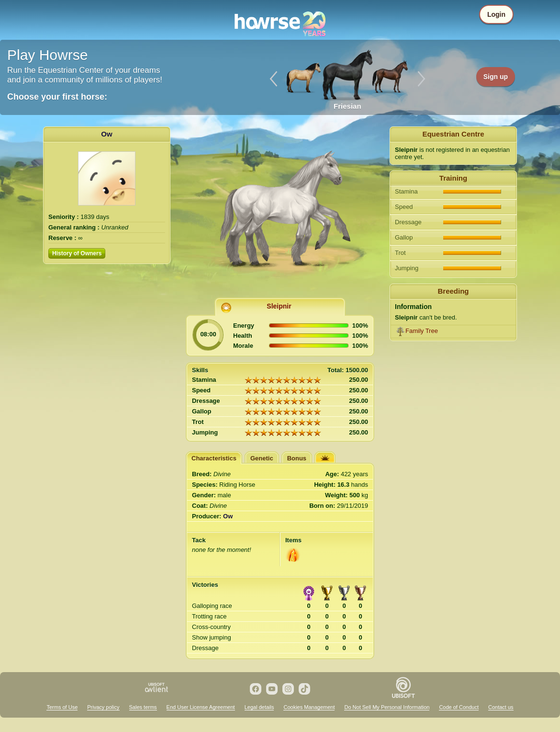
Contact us (501, 707)
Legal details (259, 707)
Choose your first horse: (57, 97)
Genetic (262, 458)
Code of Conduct (459, 707)
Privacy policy (103, 707)
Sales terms (143, 707)
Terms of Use (62, 707)
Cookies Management (309, 707)
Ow (106, 134)
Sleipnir (279, 306)
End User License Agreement (201, 707)
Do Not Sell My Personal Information (387, 707)
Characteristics (214, 458)
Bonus (297, 458)
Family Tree (422, 331)
